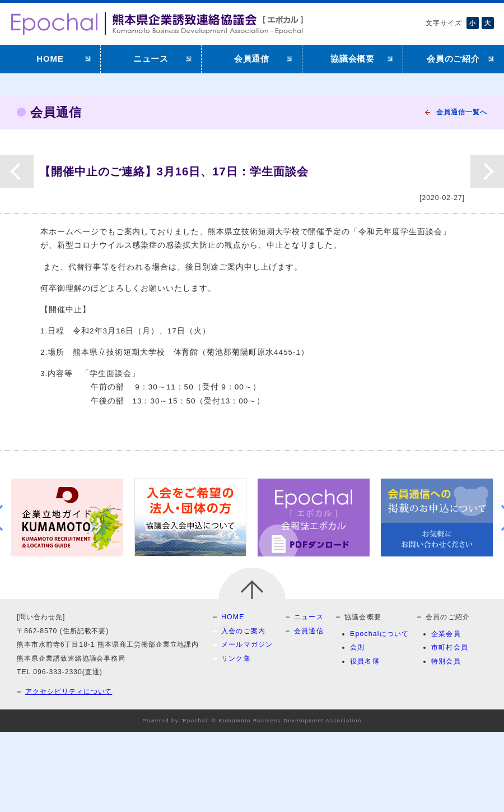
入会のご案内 (243, 631)
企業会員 (446, 634)
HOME (50, 59)
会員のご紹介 (454, 59)
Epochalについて (380, 634)
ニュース (151, 59)
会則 (357, 647)
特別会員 (446, 661)
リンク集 (236, 658)
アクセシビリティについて (69, 692)
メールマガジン (247, 644)
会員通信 (252, 59)
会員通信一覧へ (462, 112)
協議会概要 (353, 59)
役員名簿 (365, 661)
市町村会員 (450, 647)
